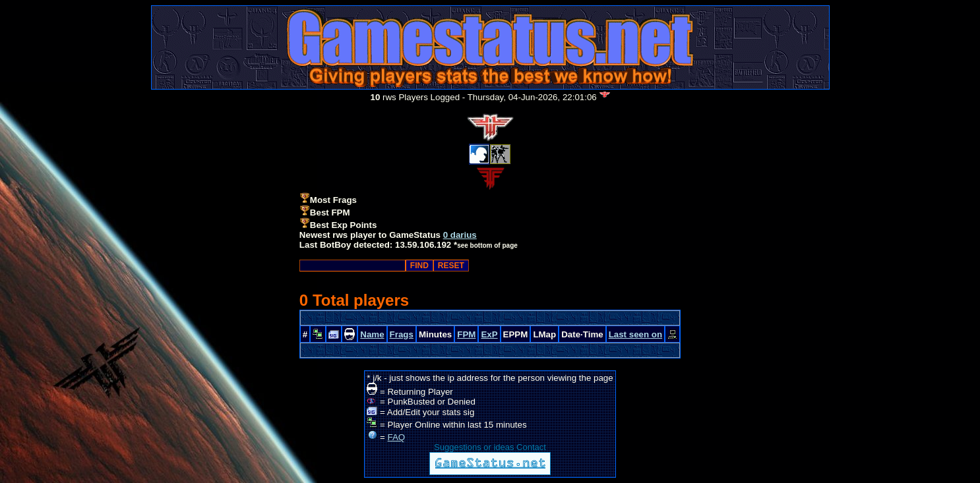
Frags (402, 334)
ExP (489, 334)
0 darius (460, 235)
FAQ (397, 437)
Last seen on (635, 334)
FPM (466, 334)
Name (372, 334)
